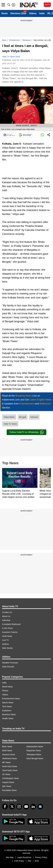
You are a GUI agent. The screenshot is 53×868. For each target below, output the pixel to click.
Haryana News (9, 754)
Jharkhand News (9, 758)
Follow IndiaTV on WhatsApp (26, 432)
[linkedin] (33, 807)
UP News (6, 774)
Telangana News (34, 754)
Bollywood (26, 40)
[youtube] (26, 807)
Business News (9, 714)
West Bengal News (35, 758)
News (4, 40)
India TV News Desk (11, 57)
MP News (6, 762)
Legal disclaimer (24, 857)
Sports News (8, 703)
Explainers (7, 710)
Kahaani (34, 417)
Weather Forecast (10, 663)
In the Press (7, 628)
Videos (33, 13)
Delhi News (7, 751)
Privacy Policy (41, 857)
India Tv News (10, 424)
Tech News (7, 707)
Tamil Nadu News (10, 770)
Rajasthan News (34, 751)
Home (5, 13)
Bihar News (7, 747)
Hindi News (7, 636)
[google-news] (40, 807)
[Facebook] (5, 807)
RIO (29, 861)
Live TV (5, 640)
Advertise (6, 620)
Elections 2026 (18, 13)
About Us (6, 616)
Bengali (23, 417)
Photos (5, 691)
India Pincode (8, 667)
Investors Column (10, 632)
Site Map (10, 857)
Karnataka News (9, 790)
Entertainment (14, 40)
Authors (6, 644)
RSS (37, 861)
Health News (8, 718)
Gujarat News (8, 782)
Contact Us (7, 612)
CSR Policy (19, 861)
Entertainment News (11, 699)
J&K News (7, 786)
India (42, 13)
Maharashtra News (35, 747)
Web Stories (7, 648)
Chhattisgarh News (10, 778)
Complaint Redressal (11, 624)
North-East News (10, 766)
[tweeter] (12, 807)
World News (7, 687)
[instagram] (19, 807)
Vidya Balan (9, 417)
